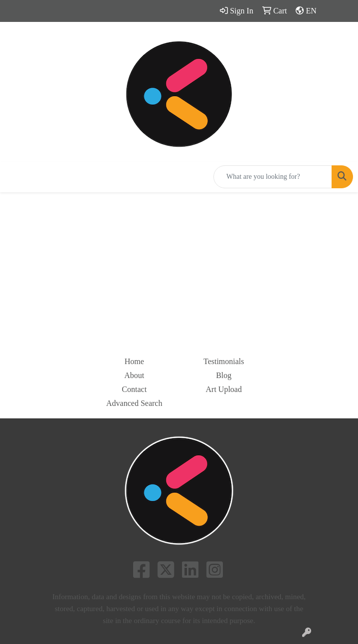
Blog (224, 375)
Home (134, 361)
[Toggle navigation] (15, 177)
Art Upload (224, 389)
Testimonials (224, 361)
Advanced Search (134, 403)
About (134, 375)
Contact (134, 389)
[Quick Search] (273, 177)
